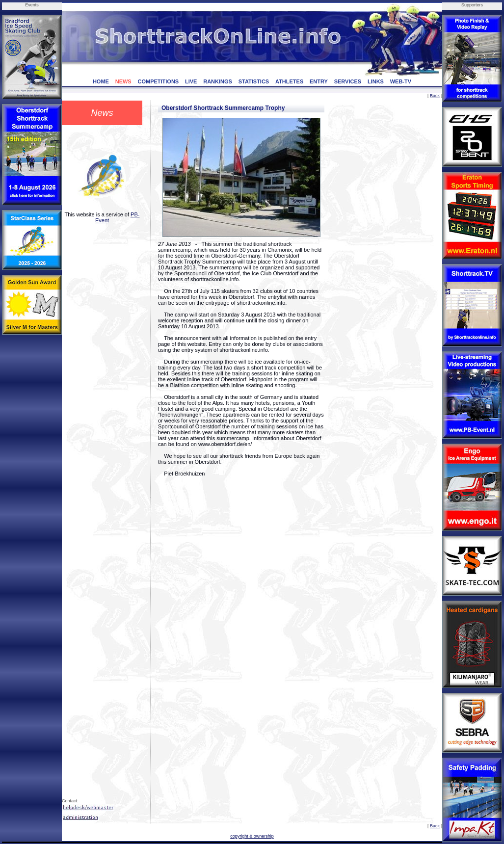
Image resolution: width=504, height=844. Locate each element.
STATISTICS (254, 81)
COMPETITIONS (158, 81)
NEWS (123, 81)
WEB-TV (401, 81)
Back (435, 96)
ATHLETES (289, 81)
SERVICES (348, 81)
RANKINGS (218, 81)
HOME (101, 81)
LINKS (376, 81)
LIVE (191, 81)
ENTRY (319, 81)
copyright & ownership (252, 836)
